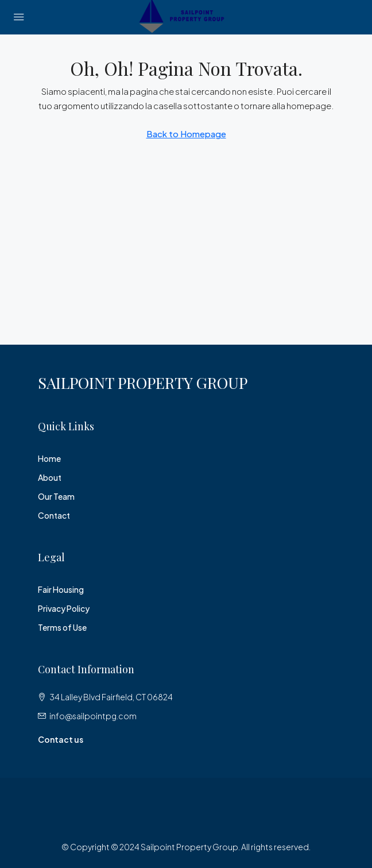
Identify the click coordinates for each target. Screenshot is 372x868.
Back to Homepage (186, 134)
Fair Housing (61, 589)
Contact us (61, 739)
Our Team (56, 496)
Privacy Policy (64, 608)
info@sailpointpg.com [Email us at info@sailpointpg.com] (93, 716)
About (50, 477)
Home (49, 458)
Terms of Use (62, 627)
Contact (54, 515)
